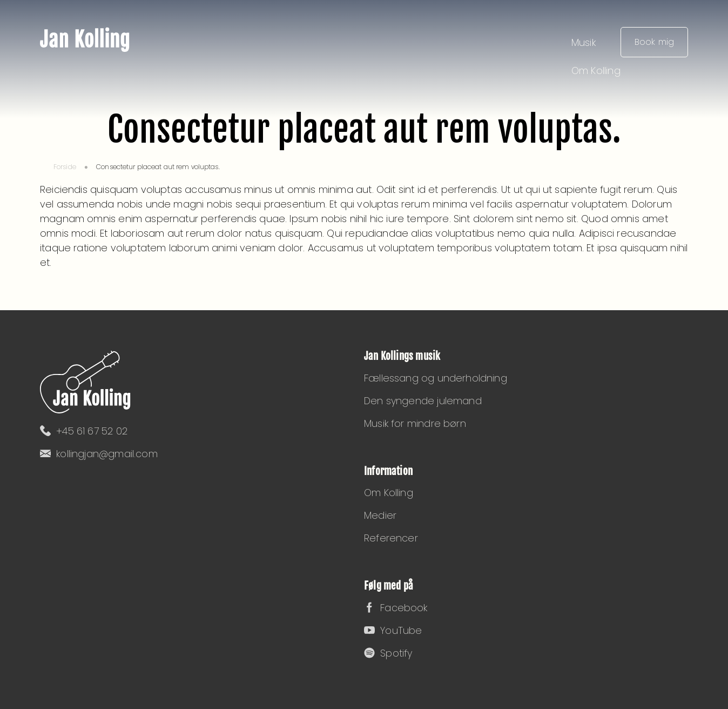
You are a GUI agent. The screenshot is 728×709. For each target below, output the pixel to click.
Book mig (654, 42)
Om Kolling (596, 71)
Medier (380, 515)
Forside (65, 167)
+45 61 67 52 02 (84, 431)
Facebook (396, 608)
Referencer (391, 538)
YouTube (393, 630)
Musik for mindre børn (415, 423)
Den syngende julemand (423, 401)
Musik (584, 42)
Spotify (388, 653)
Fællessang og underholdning (436, 378)
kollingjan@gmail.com (99, 454)
